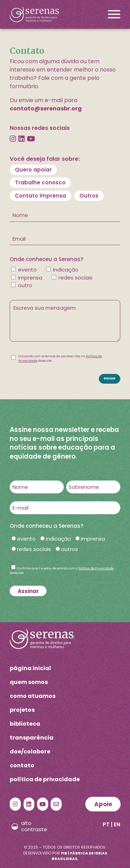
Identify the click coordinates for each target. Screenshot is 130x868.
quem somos (29, 682)
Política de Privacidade (96, 568)
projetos (22, 710)
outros (70, 549)
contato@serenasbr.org (46, 108)
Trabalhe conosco (40, 182)
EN (117, 824)
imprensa (93, 539)
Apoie (103, 804)
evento (26, 539)
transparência (32, 738)
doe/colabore (30, 752)
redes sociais (34, 549)
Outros (89, 196)
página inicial (30, 668)
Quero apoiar (33, 170)
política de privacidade (45, 779)
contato (22, 765)
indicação (58, 539)
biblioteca (25, 724)
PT (106, 824)
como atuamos (33, 696)
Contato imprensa (41, 196)
